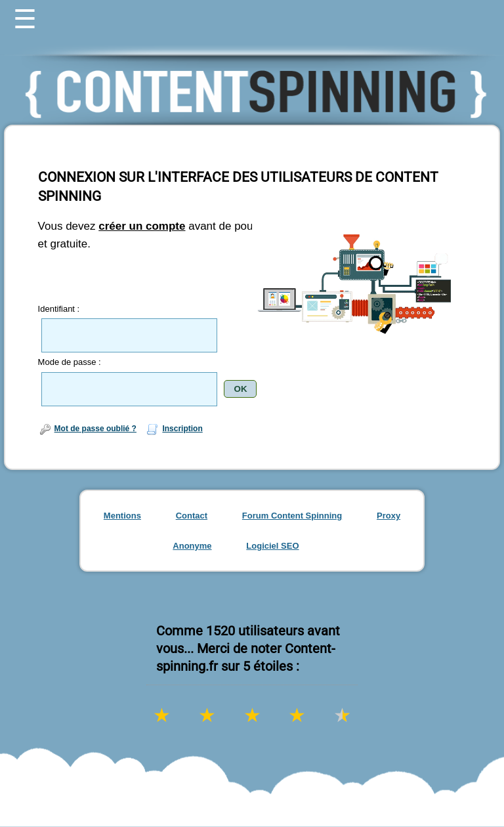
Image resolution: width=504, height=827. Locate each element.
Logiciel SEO (272, 546)
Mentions (122, 516)
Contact (192, 516)
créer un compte (142, 226)
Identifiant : (59, 309)
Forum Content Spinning (292, 516)
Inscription (174, 429)
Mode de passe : (70, 362)
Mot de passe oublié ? (87, 429)
